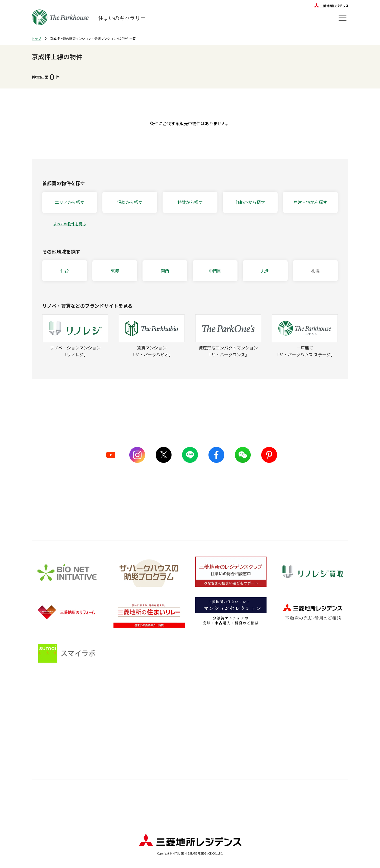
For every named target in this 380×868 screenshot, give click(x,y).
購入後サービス (181, 701)
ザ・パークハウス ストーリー (56, 722)
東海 (115, 270)
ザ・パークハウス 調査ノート (260, 742)
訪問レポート (246, 732)
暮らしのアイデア (250, 712)
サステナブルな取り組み (123, 742)
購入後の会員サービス (183, 712)
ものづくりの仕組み (119, 722)
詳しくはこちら (190, 517)
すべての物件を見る (70, 224)
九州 (265, 270)
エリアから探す (70, 202)
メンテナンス (175, 732)
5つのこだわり (115, 712)
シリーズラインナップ (50, 712)
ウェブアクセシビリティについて (227, 794)
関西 (165, 270)
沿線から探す (130, 202)
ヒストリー (41, 742)
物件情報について (301, 794)
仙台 (65, 270)
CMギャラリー (44, 732)
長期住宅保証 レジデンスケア (189, 722)
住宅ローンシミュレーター (257, 752)
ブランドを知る (49, 701)
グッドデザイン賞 (117, 732)
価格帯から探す (250, 202)
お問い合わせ (275, 807)
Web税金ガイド (248, 762)
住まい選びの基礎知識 (254, 722)
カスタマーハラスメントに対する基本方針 (116, 807)
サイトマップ (79, 794)
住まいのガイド (252, 701)
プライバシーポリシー (209, 807)
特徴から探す (190, 202)
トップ (36, 38)
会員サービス (320, 716)
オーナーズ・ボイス (327, 701)
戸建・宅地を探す (310, 202)
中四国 (215, 270)
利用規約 (153, 794)
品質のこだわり (119, 701)
